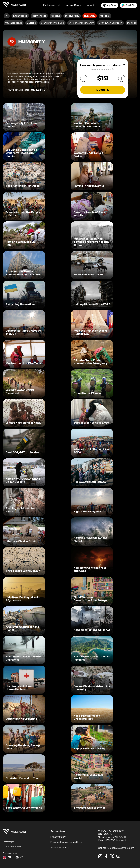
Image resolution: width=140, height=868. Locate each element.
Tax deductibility (60, 848)
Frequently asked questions (66, 842)
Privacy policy (58, 837)
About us (92, 5)
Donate (103, 90)
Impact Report (74, 5)
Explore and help (52, 5)
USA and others (13, 847)
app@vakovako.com (123, 848)
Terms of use (58, 831)
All (7, 16)
